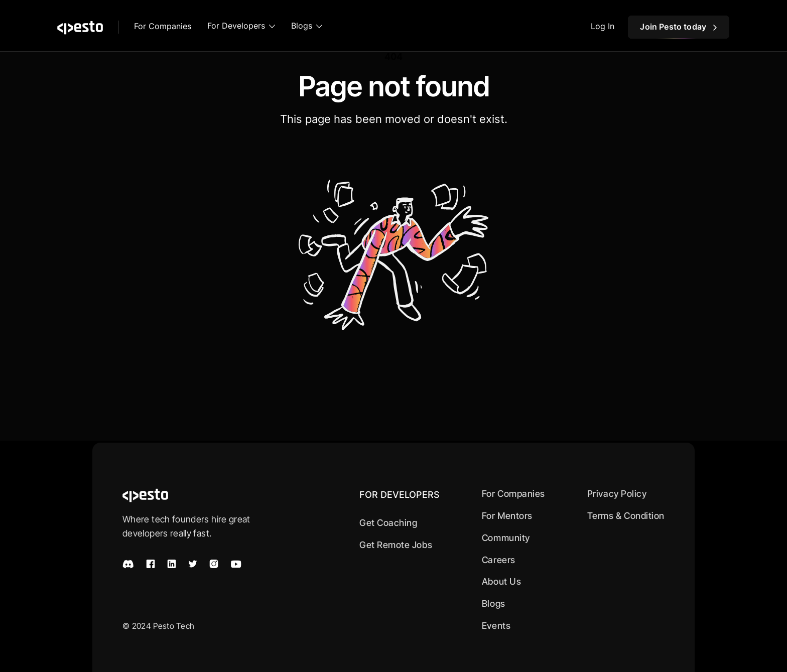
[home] (80, 27)
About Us (501, 581)
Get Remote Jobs (396, 545)
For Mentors (507, 516)
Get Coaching (388, 523)
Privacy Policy (617, 494)
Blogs (494, 603)
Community (506, 538)
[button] (241, 27)
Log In (603, 26)
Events (496, 626)
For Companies (163, 26)
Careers (499, 560)
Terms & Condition (626, 516)
